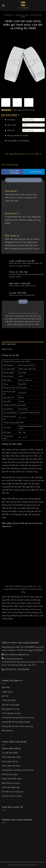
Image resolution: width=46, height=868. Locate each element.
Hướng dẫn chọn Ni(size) (18, 141)
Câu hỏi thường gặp (11, 705)
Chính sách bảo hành (11, 766)
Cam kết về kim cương (12, 796)
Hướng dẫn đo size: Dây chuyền (16, 722)
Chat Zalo (34, 172)
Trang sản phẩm (9, 700)
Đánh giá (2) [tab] (7, 349)
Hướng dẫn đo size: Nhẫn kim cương (18, 717)
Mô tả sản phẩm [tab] (9, 344)
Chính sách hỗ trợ (11, 748)
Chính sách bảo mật (11, 787)
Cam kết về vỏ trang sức (13, 792)
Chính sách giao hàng (11, 757)
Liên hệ (5, 696)
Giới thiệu (6, 687)
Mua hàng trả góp (10, 774)
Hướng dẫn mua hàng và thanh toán (18, 770)
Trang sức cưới (22, 15)
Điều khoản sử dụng (11, 783)
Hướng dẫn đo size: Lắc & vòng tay (17, 726)
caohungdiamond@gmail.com (17, 654)
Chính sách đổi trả (10, 761)
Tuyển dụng (7, 692)
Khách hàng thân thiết (12, 779)
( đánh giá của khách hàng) (23, 110)
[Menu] (3, 5)
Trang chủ (9, 15)
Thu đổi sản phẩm (10, 753)
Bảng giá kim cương (10, 709)
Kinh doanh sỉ (8, 730)
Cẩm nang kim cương (11, 713)
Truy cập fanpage (11, 172)
